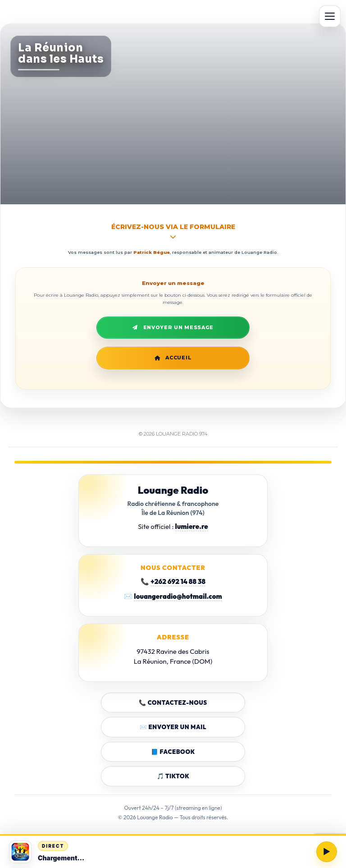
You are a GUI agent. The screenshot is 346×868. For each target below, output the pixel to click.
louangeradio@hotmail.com (178, 596)
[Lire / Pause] (327, 852)
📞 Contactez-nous (173, 703)
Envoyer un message (173, 328)
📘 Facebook (173, 752)
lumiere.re (192, 526)
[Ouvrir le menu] (330, 16)
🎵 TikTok (173, 776)
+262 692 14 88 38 (178, 581)
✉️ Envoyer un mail (173, 727)
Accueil (173, 358)
